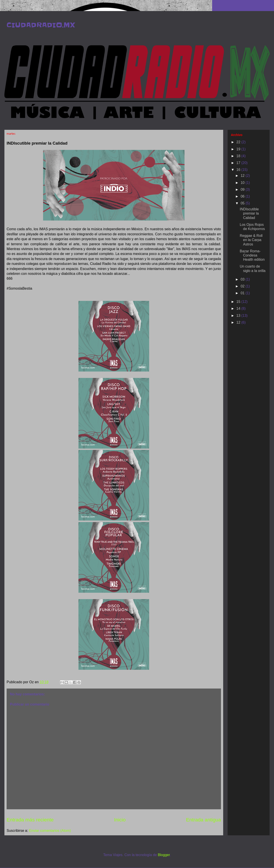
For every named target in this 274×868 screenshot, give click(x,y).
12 (243, 176)
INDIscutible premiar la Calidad (249, 213)
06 (243, 196)
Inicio (120, 820)
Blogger (164, 855)
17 (239, 163)
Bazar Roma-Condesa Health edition (252, 255)
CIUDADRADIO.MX (41, 25)
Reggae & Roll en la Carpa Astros (251, 240)
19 (239, 149)
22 (239, 142)
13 (239, 316)
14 (239, 309)
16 (239, 170)
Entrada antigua (204, 820)
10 (243, 183)
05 (243, 203)
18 (239, 156)
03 (243, 279)
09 (243, 190)
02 (243, 286)
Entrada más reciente (30, 820)
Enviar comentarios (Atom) (50, 831)
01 (243, 293)
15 (239, 302)
